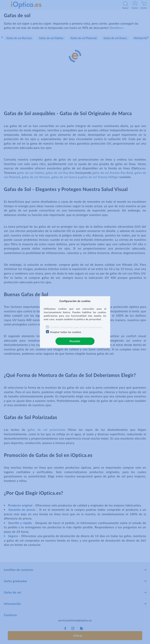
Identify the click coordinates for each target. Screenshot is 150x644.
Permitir (75, 341)
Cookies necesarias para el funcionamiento (76, 327)
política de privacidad (89, 319)
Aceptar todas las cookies (66, 332)
